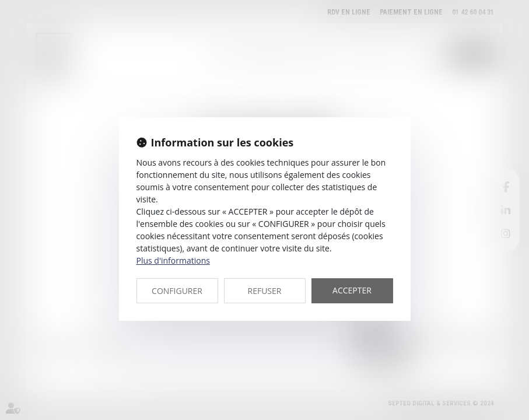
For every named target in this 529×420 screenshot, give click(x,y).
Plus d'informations (173, 260)
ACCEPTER (352, 290)
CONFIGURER (177, 291)
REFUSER (265, 291)
